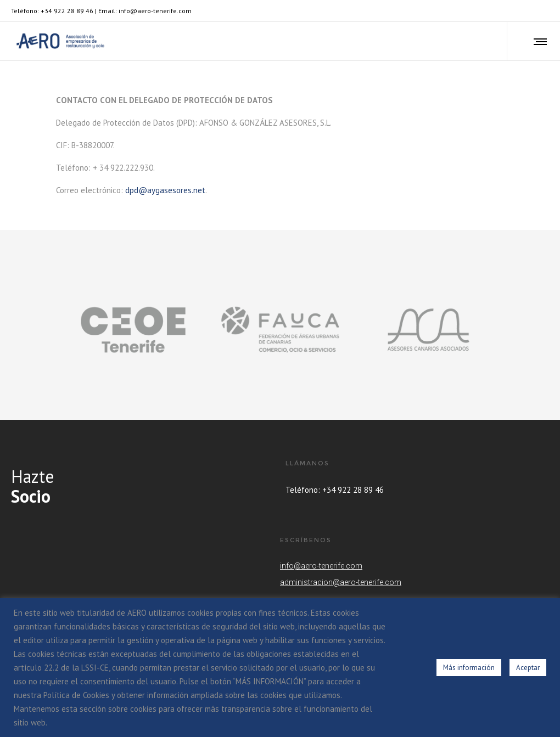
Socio (31, 496)
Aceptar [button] (528, 668)
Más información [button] (469, 668)
